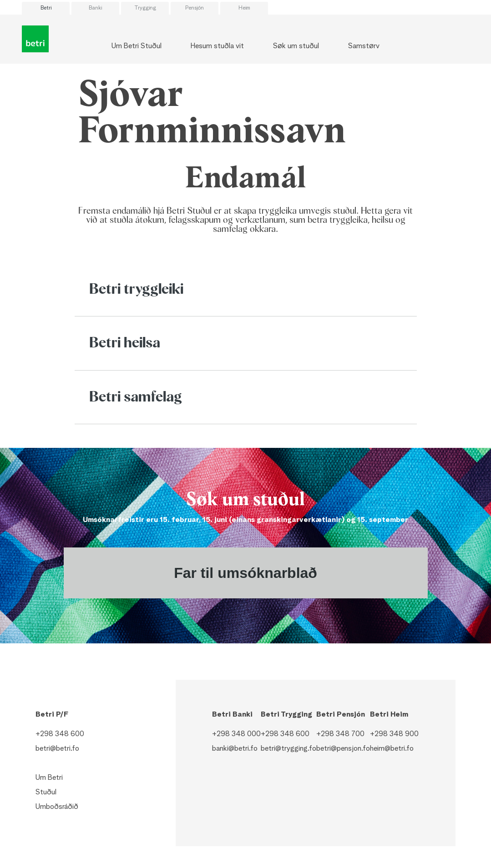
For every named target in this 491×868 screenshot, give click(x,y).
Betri (46, 8)
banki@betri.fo (235, 749)
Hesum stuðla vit (217, 46)
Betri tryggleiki (136, 290)
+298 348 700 (340, 734)
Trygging (145, 8)
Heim (244, 8)
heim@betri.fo (392, 749)
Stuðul (46, 793)
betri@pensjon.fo (343, 749)
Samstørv (364, 46)
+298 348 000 (236, 734)
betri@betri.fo (57, 749)
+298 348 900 (394, 734)
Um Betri (49, 778)
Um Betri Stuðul (137, 46)
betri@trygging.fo (289, 749)
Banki (95, 8)
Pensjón (195, 8)
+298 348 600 (60, 734)
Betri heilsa (125, 343)
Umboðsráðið (57, 807)
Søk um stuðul (296, 46)
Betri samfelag (136, 397)
